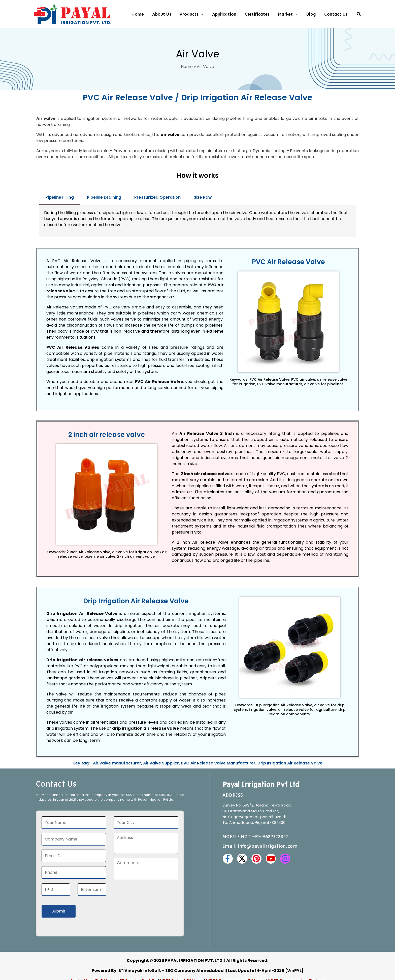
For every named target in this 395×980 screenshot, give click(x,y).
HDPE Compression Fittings (297, 948)
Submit (59, 879)
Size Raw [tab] (203, 197)
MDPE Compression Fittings (235, 948)
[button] (201, 14)
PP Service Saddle (138, 948)
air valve (170, 135)
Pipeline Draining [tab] (104, 197)
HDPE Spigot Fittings (182, 948)
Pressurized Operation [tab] (157, 197)
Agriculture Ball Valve (94, 948)
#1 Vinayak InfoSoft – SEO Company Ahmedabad (171, 938)
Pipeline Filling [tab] (60, 197)
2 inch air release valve (205, 441)
